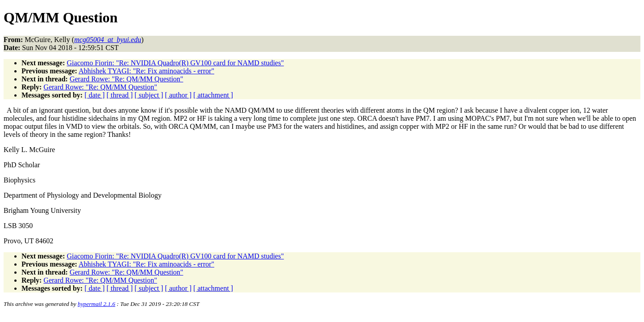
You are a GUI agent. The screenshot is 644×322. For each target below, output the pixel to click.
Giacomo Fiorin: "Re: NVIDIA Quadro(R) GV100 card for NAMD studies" (175, 63)
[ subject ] (149, 95)
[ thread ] (120, 95)
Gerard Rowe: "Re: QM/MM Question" (127, 79)
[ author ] (178, 95)
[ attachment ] (213, 95)
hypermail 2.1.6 (97, 304)
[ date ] (95, 95)
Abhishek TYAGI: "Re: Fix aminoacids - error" (146, 71)
